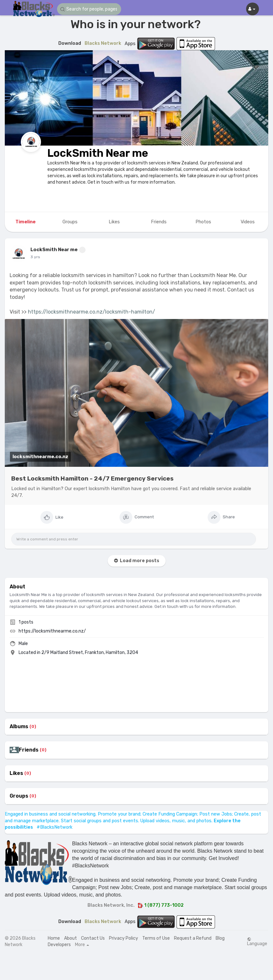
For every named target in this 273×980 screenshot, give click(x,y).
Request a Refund (193, 938)
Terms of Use (156, 938)
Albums (19, 727)
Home (54, 938)
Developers (59, 945)
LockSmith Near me (98, 153)
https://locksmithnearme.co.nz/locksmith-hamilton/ (91, 312)
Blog (220, 938)
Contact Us (93, 938)
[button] (89, 9)
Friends (29, 750)
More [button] (82, 945)
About (70, 938)
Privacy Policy (124, 938)
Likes (16, 773)
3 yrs (35, 257)
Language (257, 942)
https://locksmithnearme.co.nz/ (52, 631)
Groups (19, 796)
